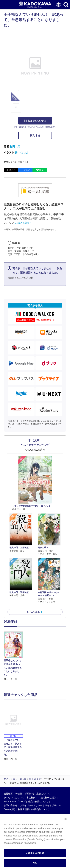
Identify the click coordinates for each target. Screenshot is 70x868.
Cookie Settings (35, 855)
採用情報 (29, 794)
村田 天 (15, 146)
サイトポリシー (53, 805)
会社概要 (8, 794)
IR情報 (19, 794)
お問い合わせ (10, 805)
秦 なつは (21, 152)
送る (41, 170)
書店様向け (32, 798)
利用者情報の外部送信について (34, 809)
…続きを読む (23, 223)
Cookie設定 (9, 809)
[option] (14, 656)
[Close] (66, 821)
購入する (35, 136)
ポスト (12, 170)
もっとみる (33, 612)
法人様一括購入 (48, 798)
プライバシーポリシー (31, 805)
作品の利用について (38, 802)
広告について (43, 794)
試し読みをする (35, 121)
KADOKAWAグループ (15, 802)
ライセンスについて (14, 798)
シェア (27, 170)
